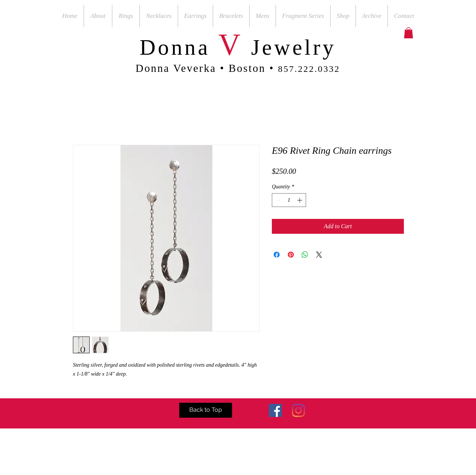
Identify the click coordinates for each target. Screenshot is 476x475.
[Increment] (300, 200)
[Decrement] (278, 200)
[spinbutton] (289, 200)
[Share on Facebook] (277, 255)
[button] (409, 33)
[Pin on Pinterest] (291, 255)
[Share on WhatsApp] (305, 255)
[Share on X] (319, 255)
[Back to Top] (206, 410)
